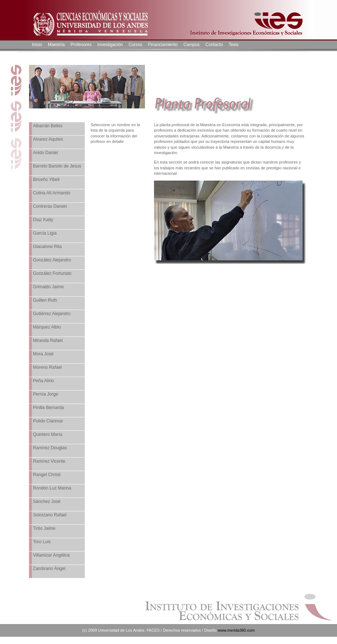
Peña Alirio (43, 381)
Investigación (110, 45)
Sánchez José (47, 501)
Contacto (214, 45)
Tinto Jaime (44, 528)
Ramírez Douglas (50, 448)
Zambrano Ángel (49, 569)
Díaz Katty (43, 220)
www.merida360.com (236, 630)
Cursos (136, 45)
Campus (192, 45)
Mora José (43, 354)
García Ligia (45, 233)
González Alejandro (52, 260)
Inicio (37, 45)
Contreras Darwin (50, 206)
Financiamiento (163, 45)
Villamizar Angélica (51, 555)
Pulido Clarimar (48, 421)
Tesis (234, 45)
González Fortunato (52, 273)
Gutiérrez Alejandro (52, 314)
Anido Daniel (45, 153)
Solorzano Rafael (50, 515)
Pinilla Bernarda (48, 408)
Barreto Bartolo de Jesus (57, 166)
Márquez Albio (47, 327)
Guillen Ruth (45, 300)
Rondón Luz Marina (52, 488)
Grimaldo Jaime (48, 287)
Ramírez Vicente (49, 461)
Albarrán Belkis (48, 126)
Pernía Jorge (45, 394)
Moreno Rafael (47, 367)
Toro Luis (42, 542)
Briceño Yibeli (46, 179)
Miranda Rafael (48, 340)
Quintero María (48, 434)
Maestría (56, 45)
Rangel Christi (47, 475)
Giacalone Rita (47, 247)
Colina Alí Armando (52, 193)
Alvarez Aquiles (48, 139)
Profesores (81, 45)
